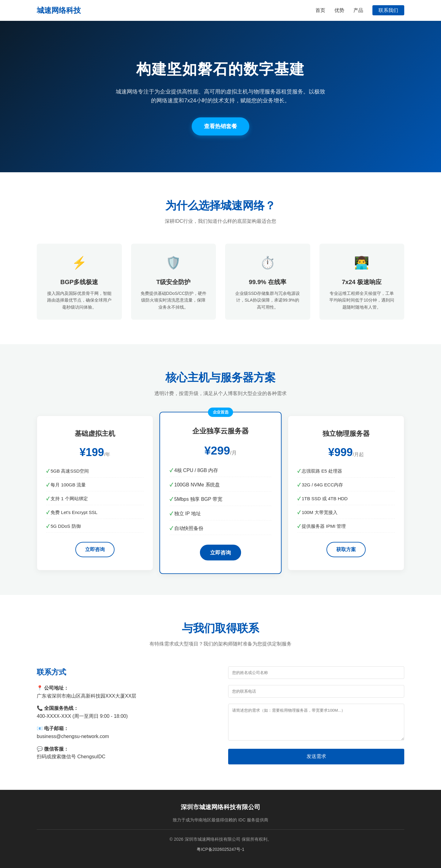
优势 (339, 10)
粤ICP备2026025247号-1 (221, 849)
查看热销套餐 (221, 126)
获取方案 (346, 549)
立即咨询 (95, 549)
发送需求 (316, 756)
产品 (358, 10)
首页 (320, 10)
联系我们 (388, 10)
